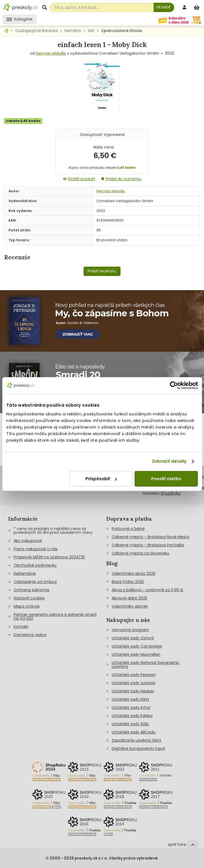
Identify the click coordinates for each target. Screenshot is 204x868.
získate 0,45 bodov (23, 121)
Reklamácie (25, 573)
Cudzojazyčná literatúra (37, 31)
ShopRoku (170, 493)
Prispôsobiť (101, 479)
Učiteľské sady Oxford (133, 638)
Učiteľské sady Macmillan (136, 654)
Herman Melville (51, 53)
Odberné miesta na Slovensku (140, 553)
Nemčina (73, 31)
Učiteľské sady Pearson (134, 675)
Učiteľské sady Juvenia (133, 683)
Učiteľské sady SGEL (130, 724)
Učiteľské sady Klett (130, 699)
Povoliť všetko (166, 479)
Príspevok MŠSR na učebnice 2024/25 (49, 557)
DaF (91, 31)
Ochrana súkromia (31, 590)
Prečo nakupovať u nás (36, 549)
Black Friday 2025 (128, 582)
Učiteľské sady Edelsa (132, 716)
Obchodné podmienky (35, 565)
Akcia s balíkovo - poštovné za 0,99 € (148, 590)
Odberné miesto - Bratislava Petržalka (148, 545)
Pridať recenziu (102, 271)
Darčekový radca (30, 635)
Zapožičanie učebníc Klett (137, 740)
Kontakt (21, 627)
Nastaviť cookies (29, 598)
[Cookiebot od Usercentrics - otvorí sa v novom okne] (174, 385)
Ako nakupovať (28, 541)
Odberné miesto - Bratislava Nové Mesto (151, 537)
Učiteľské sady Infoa (131, 707)
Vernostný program (130, 630)
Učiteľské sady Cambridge (137, 646)
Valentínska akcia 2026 (134, 573)
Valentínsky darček (130, 606)
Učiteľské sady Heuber (133, 691)
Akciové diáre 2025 (130, 598)
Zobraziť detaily (169, 461)
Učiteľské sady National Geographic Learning (146, 665)
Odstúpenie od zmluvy (35, 582)
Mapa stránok (27, 606)
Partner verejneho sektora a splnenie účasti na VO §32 (55, 616)
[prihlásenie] (185, 7)
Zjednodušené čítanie (122, 31)
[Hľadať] (164, 7)
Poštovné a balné (128, 529)
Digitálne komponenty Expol (138, 748)
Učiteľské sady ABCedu (134, 732)
